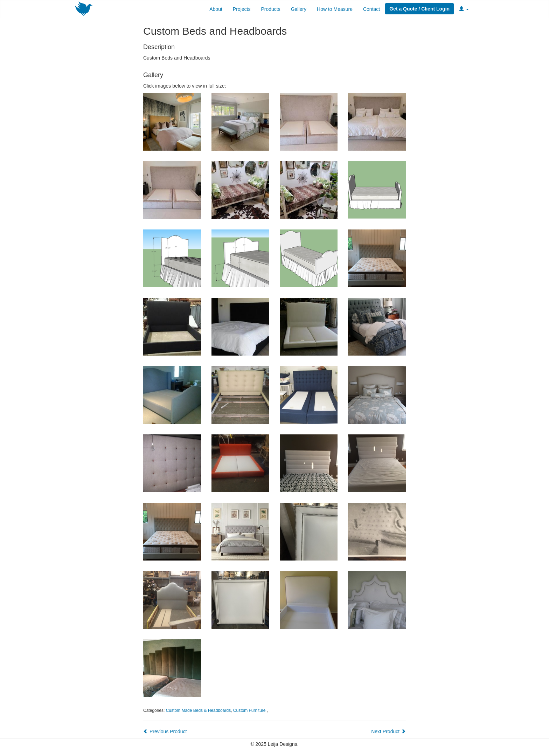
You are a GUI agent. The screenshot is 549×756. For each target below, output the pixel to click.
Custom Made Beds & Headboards (198, 710)
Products (270, 9)
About (216, 9)
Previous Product (165, 731)
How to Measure (335, 9)
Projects (242, 9)
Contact (371, 9)
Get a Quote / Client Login (419, 9)
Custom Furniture (250, 710)
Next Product (388, 731)
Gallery (299, 9)
